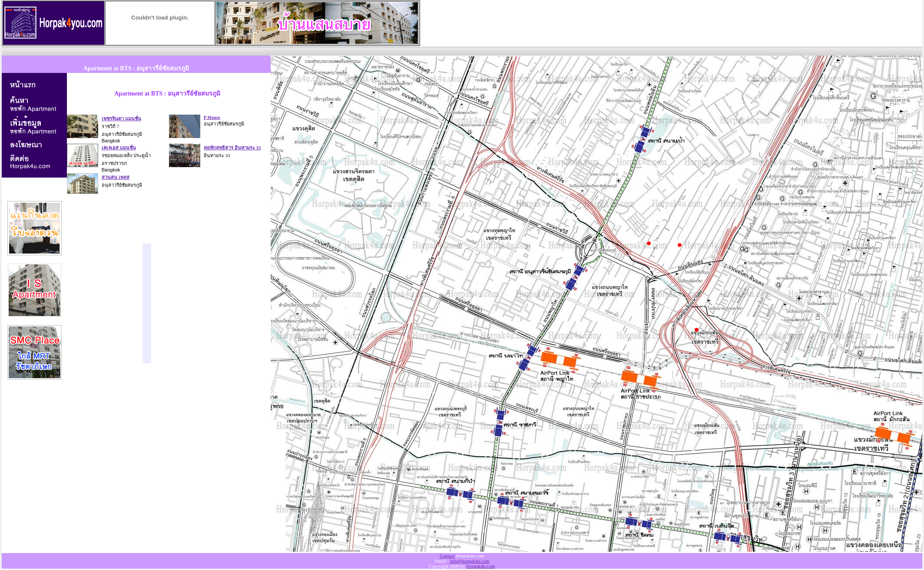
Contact (447, 556)
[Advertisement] (160, 50)
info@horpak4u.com (469, 561)
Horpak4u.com (481, 566)
